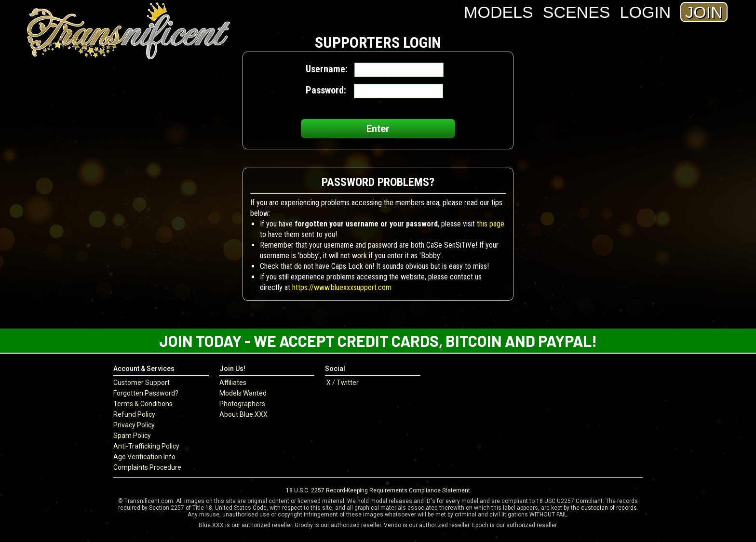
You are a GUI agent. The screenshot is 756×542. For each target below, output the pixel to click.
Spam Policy (132, 436)
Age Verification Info (144, 457)
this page (491, 224)
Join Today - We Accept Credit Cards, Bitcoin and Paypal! (378, 341)
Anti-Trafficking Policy (146, 446)
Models (499, 12)
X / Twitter (342, 383)
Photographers (242, 404)
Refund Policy (134, 414)
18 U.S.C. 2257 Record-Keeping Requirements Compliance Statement (378, 490)
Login (646, 12)
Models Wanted (243, 393)
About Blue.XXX (243, 414)
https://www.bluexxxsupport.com (342, 287)
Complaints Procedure (147, 467)
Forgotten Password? (146, 393)
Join (704, 12)
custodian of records (609, 508)
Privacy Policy (134, 425)
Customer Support (142, 383)
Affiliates (233, 383)
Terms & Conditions (143, 404)
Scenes (577, 12)
